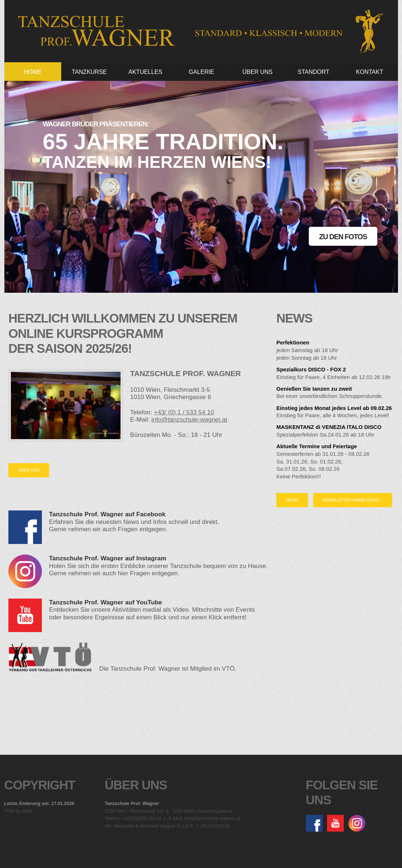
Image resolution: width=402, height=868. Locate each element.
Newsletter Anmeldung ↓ (353, 500)
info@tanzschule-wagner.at (189, 419)
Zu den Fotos (343, 237)
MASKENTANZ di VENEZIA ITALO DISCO (329, 427)
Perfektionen (293, 342)
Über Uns (257, 72)
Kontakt (370, 72)
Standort (313, 72)
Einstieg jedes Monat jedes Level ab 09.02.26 (334, 408)
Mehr (292, 500)
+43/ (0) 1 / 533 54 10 (184, 412)
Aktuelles (145, 72)
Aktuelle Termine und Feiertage (317, 446)
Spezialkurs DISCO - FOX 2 (311, 369)
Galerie (201, 72)
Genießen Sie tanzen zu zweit (314, 389)
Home (33, 72)
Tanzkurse (89, 72)
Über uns (29, 470)
